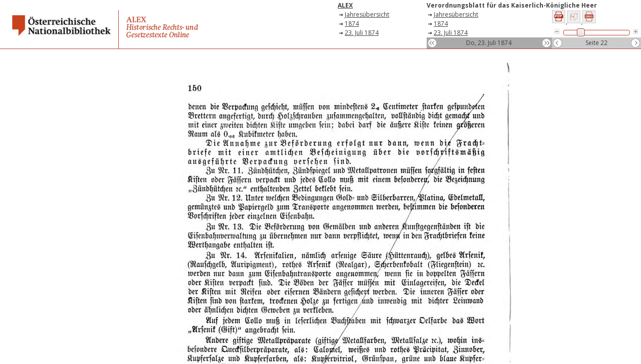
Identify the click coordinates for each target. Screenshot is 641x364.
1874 (352, 24)
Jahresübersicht (367, 14)
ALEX (345, 5)
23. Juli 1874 (362, 33)
